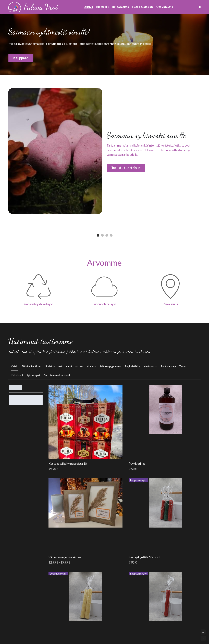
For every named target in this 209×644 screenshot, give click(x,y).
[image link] (15, 7)
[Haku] (200, 7)
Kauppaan (21, 58)
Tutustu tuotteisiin (125, 168)
